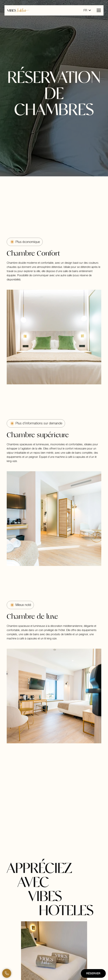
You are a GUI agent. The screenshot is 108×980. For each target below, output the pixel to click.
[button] (87, 10)
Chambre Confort (33, 253)
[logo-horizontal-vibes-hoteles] (18, 10)
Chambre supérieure (38, 435)
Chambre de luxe (32, 616)
